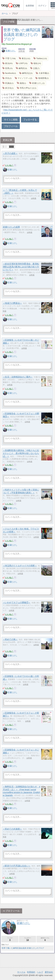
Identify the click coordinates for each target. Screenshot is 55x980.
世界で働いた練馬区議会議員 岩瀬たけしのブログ (22, 34)
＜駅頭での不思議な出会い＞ (17, 866)
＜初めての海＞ (10, 639)
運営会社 (49, 972)
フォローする (30, 120)
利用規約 (31, 972)
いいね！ (9, 165)
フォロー (10, 939)
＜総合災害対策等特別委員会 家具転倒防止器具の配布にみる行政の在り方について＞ (21, 267)
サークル (21, 972)
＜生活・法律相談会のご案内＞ (18, 377)
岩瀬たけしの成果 (11, 227)
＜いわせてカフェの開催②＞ (17, 602)
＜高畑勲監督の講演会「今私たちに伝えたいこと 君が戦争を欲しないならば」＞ (21, 453)
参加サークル (45, 939)
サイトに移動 (11, 120)
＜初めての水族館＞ (12, 829)
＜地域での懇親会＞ (12, 303)
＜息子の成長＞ (10, 153)
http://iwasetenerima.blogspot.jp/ (17, 44)
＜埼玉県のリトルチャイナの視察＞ (20, 566)
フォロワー (27, 939)
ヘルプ (40, 972)
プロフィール (11, 126)
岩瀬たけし (9, 51)
